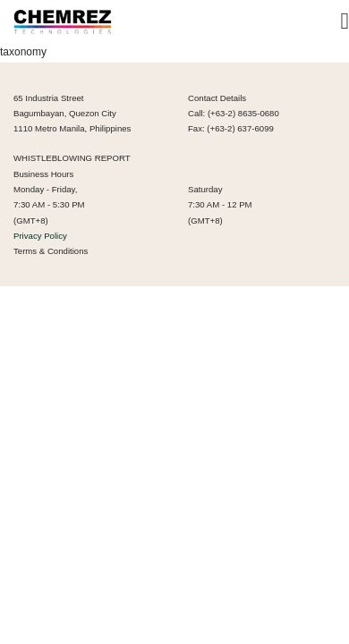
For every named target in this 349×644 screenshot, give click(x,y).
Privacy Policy (40, 236)
